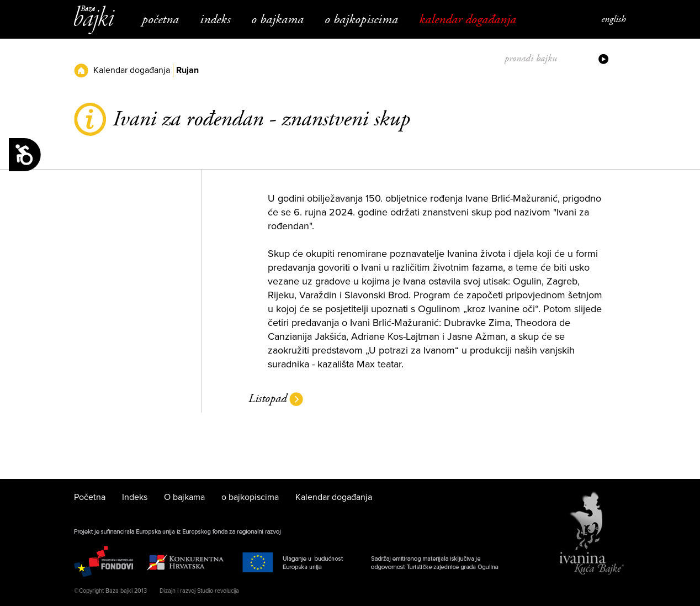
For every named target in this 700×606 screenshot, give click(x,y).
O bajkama (277, 19)
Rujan (187, 70)
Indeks (215, 19)
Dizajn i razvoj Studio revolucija (199, 591)
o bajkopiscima (361, 19)
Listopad (267, 399)
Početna (160, 19)
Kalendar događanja (468, 19)
